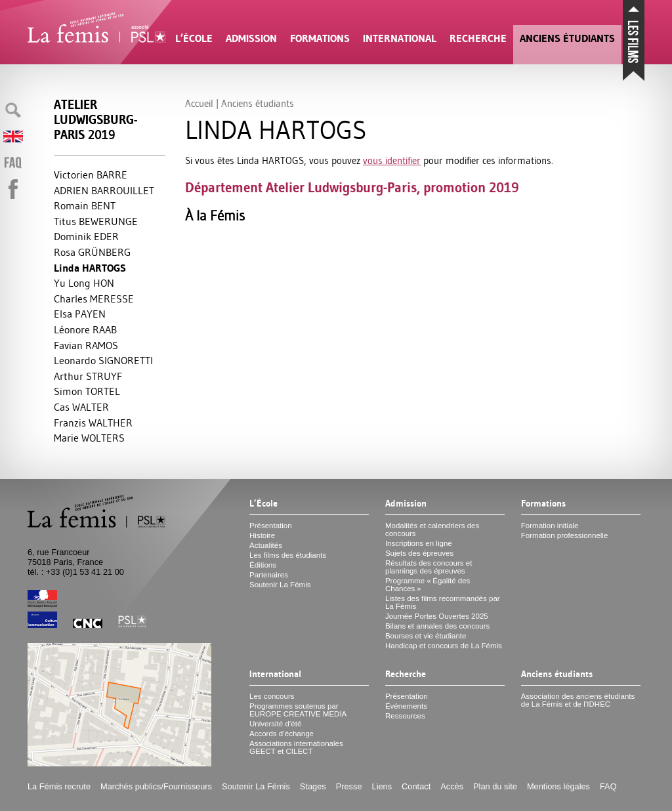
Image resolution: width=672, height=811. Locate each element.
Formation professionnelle (565, 535)
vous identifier (392, 160)
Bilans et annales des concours (437, 626)
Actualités (266, 545)
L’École (194, 38)
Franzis (93, 423)
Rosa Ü (92, 252)
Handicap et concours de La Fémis (444, 646)
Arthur (88, 376)
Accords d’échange (282, 734)
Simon (87, 391)
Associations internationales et (296, 747)
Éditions (263, 565)
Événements (406, 706)
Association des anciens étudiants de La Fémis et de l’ (578, 700)
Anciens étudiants (567, 38)
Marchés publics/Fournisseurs (156, 786)
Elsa (80, 314)
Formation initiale (550, 526)
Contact (416, 786)
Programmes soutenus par (298, 710)
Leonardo (103, 360)
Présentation (271, 526)
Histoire (262, 535)
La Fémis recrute (59, 786)
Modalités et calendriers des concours (432, 530)
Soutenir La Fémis (280, 585)
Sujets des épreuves (419, 553)
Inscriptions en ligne (419, 543)
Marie (89, 438)
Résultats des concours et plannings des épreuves (429, 567)
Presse (349, 786)
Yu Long (84, 283)
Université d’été (275, 724)
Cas (81, 407)
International (400, 38)
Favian (86, 345)
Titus (96, 221)
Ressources (405, 716)
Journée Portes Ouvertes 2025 (437, 616)
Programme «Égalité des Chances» (428, 585)
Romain (85, 205)
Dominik (86, 236)
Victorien (91, 175)
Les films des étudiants (288, 555)
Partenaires (269, 575)
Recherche (478, 38)
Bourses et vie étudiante (426, 636)
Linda (90, 268)
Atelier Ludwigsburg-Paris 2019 (95, 120)
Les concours (272, 696)
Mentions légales (558, 786)
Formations (320, 38)
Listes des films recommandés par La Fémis (443, 602)
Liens (382, 786)
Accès (452, 786)
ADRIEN (104, 190)
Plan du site (495, 786)
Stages (313, 786)
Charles (94, 299)
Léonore (85, 329)
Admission (251, 38)
